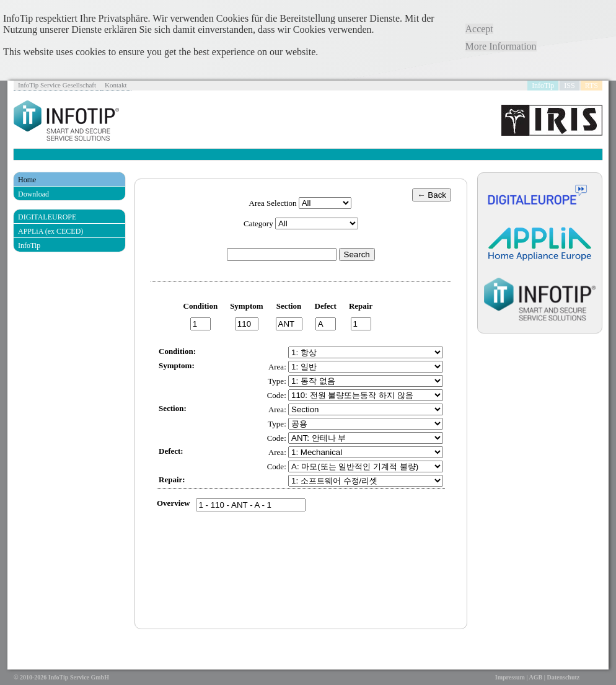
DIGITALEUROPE (47, 217)
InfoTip (543, 86)
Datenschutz (563, 677)
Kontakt (116, 85)
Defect (326, 306)
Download (33, 194)
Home (27, 180)
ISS (569, 86)
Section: (173, 408)
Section (289, 306)
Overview (173, 503)
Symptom (246, 306)
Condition (201, 306)
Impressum (510, 677)
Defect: (171, 451)
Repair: (172, 479)
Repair (361, 306)
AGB (536, 677)
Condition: (177, 351)
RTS (592, 86)
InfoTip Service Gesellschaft (57, 85)
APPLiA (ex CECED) (51, 231)
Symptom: (177, 365)
